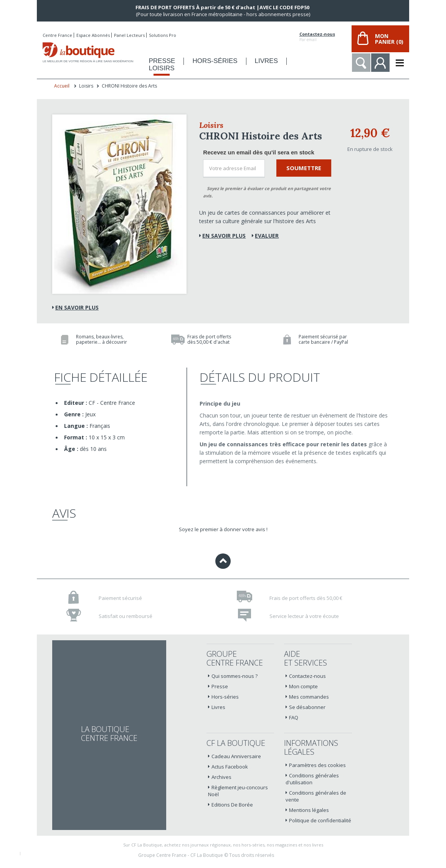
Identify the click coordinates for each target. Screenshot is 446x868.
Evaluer (267, 236)
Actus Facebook (230, 767)
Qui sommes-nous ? (235, 676)
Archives (221, 777)
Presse (220, 686)
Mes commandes (309, 697)
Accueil (62, 86)
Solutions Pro (163, 35)
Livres (218, 707)
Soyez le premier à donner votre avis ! (223, 529)
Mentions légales (309, 810)
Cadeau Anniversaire (236, 756)
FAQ (294, 717)
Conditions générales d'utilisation (312, 779)
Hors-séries (225, 697)
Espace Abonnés (93, 35)
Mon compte (303, 686)
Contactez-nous (317, 34)
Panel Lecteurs (129, 35)
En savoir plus (77, 307)
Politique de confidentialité (320, 820)
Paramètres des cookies (317, 765)
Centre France (57, 35)
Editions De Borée (232, 805)
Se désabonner (307, 707)
